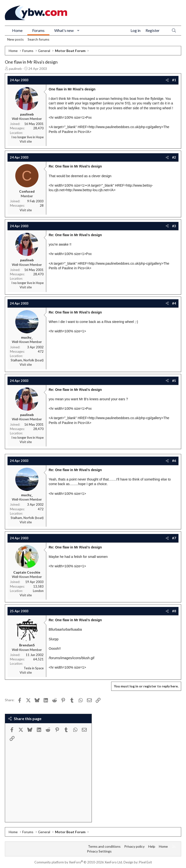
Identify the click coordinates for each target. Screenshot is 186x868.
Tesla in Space (34, 668)
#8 (174, 611)
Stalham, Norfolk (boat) (27, 360)
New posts (15, 39)
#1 (174, 80)
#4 (174, 303)
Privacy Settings (99, 851)
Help (152, 846)
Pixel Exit (145, 862)
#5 (174, 381)
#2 (174, 157)
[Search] (174, 31)
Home (17, 30)
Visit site (26, 141)
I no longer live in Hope (27, 137)
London (38, 591)
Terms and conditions (104, 846)
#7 (174, 538)
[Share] (167, 80)
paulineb (15, 69)
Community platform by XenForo (79, 862)
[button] (78, 30)
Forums (38, 30)
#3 (174, 226)
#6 (174, 461)
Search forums (39, 39)
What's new (64, 30)
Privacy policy (134, 846)
